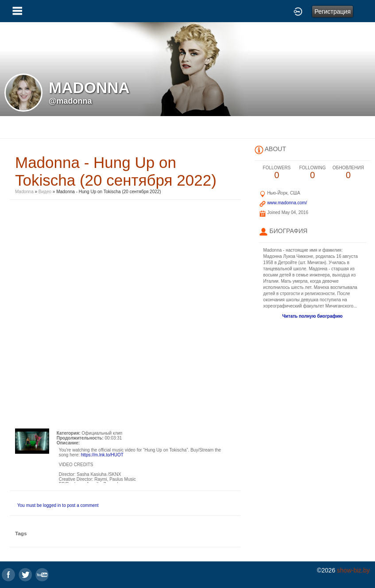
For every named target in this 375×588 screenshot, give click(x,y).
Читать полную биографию (313, 316)
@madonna (70, 101)
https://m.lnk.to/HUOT (102, 455)
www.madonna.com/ (287, 203)
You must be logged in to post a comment (58, 505)
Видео (45, 192)
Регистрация (332, 12)
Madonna (24, 192)
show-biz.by (353, 570)
